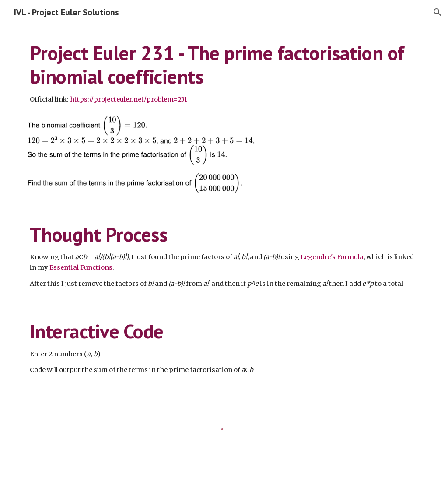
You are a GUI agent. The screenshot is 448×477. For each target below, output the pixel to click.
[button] (437, 12)
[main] (224, 73)
